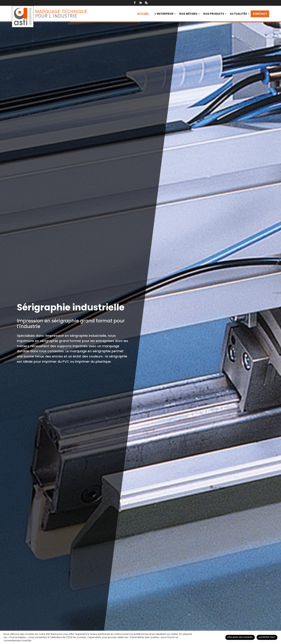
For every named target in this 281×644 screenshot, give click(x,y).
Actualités (238, 14)
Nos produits (214, 14)
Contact (260, 14)
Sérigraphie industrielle (71, 307)
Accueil (143, 14)
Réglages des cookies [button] (240, 637)
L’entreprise (164, 14)
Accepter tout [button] (267, 637)
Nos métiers (188, 14)
